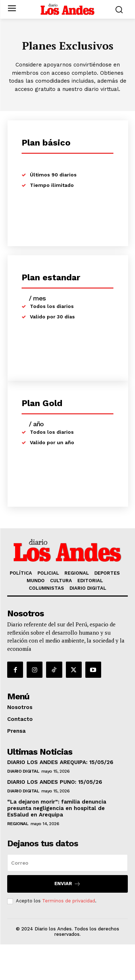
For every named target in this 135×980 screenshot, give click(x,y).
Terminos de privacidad (69, 901)
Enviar (67, 884)
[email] (67, 863)
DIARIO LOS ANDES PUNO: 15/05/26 (55, 782)
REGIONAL (18, 824)
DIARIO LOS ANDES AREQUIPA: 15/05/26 (60, 762)
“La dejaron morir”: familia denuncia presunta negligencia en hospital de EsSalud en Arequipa (57, 808)
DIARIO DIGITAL (23, 771)
